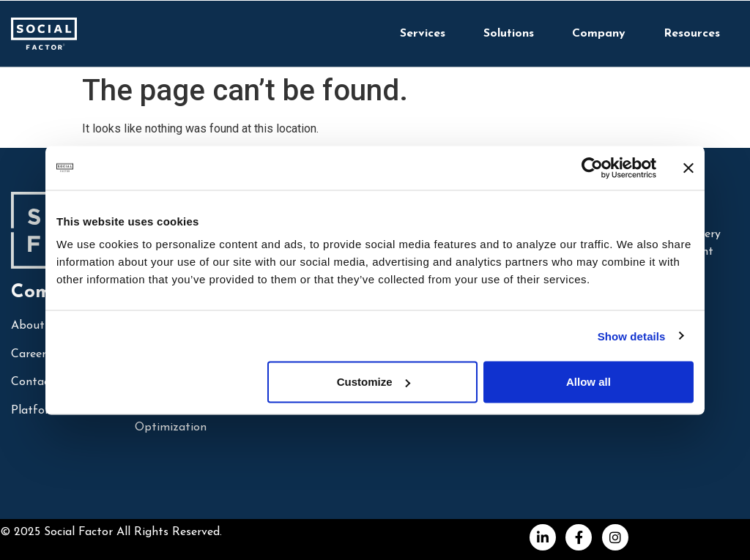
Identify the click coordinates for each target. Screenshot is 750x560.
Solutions (509, 34)
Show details (632, 336)
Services (423, 34)
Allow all (589, 382)
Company (599, 34)
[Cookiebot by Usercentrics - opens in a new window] (592, 168)
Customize (374, 382)
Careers (31, 354)
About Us (37, 326)
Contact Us (41, 382)
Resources (692, 34)
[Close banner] (688, 168)
